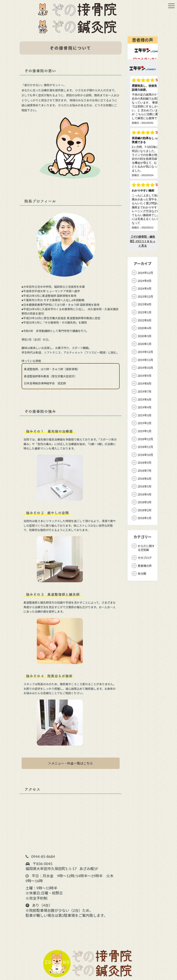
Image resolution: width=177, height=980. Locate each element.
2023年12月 (145, 297)
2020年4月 (145, 328)
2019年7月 (145, 391)
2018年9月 (145, 463)
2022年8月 (145, 320)
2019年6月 (145, 399)
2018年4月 (145, 494)
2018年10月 (145, 455)
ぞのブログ (145, 558)
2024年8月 (145, 281)
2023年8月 (145, 304)
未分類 (142, 574)
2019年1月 (145, 431)
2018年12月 (145, 439)
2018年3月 (145, 502)
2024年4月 (145, 289)
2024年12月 (145, 273)
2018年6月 (145, 479)
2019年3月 (145, 415)
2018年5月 (145, 486)
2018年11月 (145, 447)
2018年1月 (145, 518)
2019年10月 (145, 368)
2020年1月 (145, 344)
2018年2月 (145, 510)
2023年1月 (145, 312)
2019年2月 (145, 423)
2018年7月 (145, 471)
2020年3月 (145, 336)
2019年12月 (145, 352)
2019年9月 (145, 376)
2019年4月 (145, 407)
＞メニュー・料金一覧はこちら (70, 763)
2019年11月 (145, 360)
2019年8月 (145, 383)
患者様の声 (145, 566)
